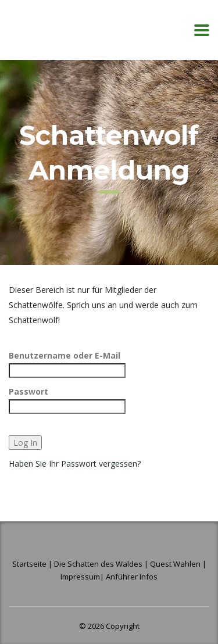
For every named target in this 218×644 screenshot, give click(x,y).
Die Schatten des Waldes (98, 564)
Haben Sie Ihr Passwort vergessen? (75, 464)
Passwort (28, 391)
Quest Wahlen (175, 564)
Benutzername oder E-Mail (65, 355)
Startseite (30, 564)
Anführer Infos (132, 577)
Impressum (80, 577)
